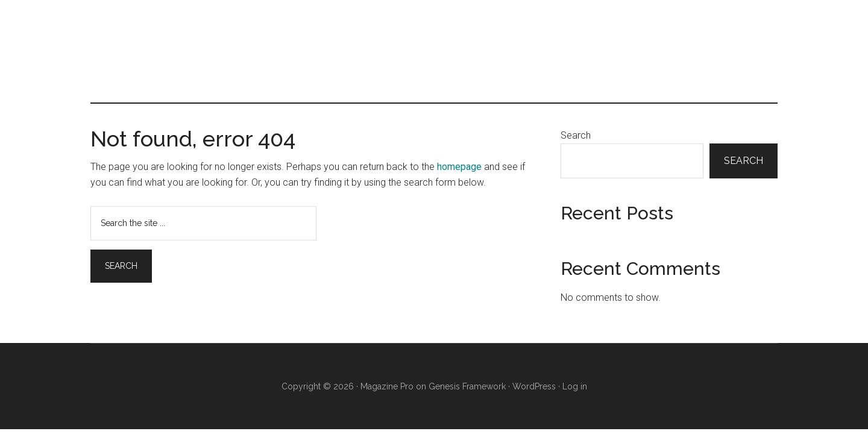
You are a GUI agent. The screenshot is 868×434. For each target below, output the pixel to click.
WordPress (534, 386)
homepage (459, 167)
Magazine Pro (387, 386)
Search (576, 135)
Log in (575, 386)
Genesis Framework (467, 386)
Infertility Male (434, 51)
